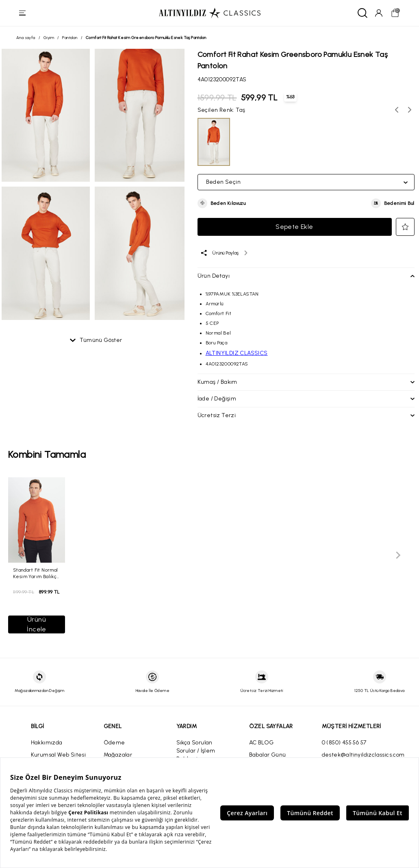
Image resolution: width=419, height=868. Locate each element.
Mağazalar (118, 755)
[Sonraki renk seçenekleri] (410, 110)
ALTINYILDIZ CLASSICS (237, 353)
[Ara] (362, 13)
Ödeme (114, 743)
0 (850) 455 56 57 (344, 743)
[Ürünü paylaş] (224, 253)
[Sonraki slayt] (398, 555)
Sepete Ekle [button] (294, 227)
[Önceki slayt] (21, 555)
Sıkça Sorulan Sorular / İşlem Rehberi (196, 751)
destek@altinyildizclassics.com (363, 755)
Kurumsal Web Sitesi (59, 755)
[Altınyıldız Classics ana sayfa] (210, 13)
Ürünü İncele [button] (36, 624)
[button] (222, 203)
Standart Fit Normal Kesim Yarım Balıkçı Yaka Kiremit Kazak (36, 573)
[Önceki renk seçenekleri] (397, 110)
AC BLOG (262, 743)
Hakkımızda (47, 743)
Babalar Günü (268, 755)
